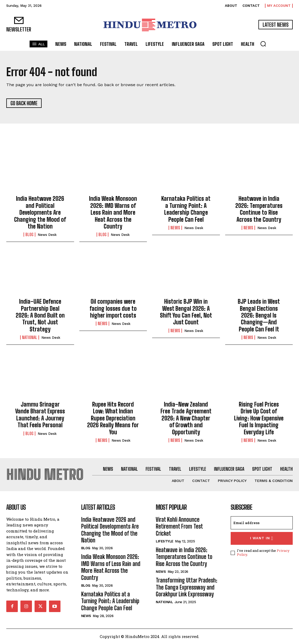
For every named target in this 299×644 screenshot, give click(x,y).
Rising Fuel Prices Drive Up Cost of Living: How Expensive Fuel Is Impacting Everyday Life (259, 418)
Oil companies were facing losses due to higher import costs (113, 308)
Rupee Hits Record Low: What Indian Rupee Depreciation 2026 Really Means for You (113, 418)
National (30, 337)
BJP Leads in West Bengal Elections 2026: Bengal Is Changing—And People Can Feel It (259, 315)
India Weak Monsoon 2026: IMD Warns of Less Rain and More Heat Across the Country (113, 212)
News (175, 228)
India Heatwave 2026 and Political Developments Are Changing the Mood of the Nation (40, 212)
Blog (29, 235)
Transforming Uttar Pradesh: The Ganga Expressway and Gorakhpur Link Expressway (187, 587)
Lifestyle (165, 541)
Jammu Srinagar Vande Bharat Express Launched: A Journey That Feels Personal (40, 415)
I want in (262, 538)
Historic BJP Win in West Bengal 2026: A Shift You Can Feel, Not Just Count (186, 312)
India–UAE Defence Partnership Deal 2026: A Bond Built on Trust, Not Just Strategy (40, 315)
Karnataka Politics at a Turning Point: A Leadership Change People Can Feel (186, 209)
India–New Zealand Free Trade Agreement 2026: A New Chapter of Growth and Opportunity (186, 418)
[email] (262, 523)
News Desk (47, 235)
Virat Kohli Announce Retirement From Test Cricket (179, 526)
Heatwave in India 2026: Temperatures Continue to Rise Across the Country (259, 209)
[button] (263, 44)
